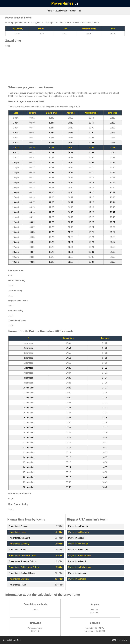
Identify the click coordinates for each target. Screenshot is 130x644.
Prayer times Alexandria (19, 538)
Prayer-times (62, 3)
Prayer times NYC (76, 538)
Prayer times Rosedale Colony (22, 561)
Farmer (72, 11)
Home (49, 11)
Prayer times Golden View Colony (24, 567)
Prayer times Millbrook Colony (22, 555)
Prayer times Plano (17, 585)
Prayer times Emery (18, 550)
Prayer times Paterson (78, 526)
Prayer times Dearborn (79, 532)
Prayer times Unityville (19, 579)
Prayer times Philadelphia (80, 567)
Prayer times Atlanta (77, 573)
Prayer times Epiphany (19, 544)
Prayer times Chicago (78, 544)
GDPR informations (119, 640)
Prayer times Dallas (77, 579)
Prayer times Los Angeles (80, 555)
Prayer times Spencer (18, 526)
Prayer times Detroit (77, 561)
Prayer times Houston (78, 550)
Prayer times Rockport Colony (22, 573)
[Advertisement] (65, 65)
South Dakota (61, 11)
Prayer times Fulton (17, 532)
